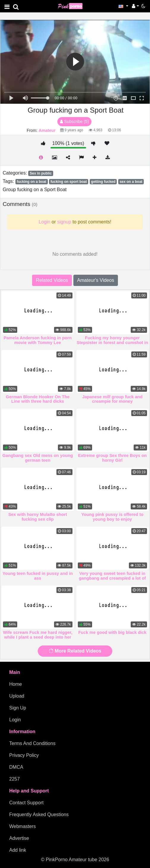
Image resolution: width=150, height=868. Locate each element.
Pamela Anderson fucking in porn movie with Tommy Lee (38, 340)
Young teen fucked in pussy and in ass (38, 576)
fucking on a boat (31, 182)
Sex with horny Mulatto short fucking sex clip (38, 517)
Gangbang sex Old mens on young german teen (38, 458)
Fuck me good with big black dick (112, 632)
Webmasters (23, 826)
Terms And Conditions (32, 743)
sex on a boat (131, 182)
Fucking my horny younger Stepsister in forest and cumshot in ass (112, 343)
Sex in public (41, 173)
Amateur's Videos (96, 280)
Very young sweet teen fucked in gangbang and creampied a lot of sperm (112, 578)
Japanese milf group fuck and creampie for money (112, 399)
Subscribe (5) (74, 122)
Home (16, 684)
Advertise (19, 838)
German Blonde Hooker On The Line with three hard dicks (38, 399)
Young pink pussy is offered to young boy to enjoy (112, 517)
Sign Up (18, 708)
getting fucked (103, 182)
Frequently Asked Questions (39, 815)
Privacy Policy (24, 755)
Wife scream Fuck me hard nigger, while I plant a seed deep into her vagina (38, 637)
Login (15, 720)
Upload (17, 696)
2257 (15, 779)
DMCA (16, 767)
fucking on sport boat (69, 182)
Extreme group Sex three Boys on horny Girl (112, 458)
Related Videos (52, 280)
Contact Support (26, 803)
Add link (18, 850)
